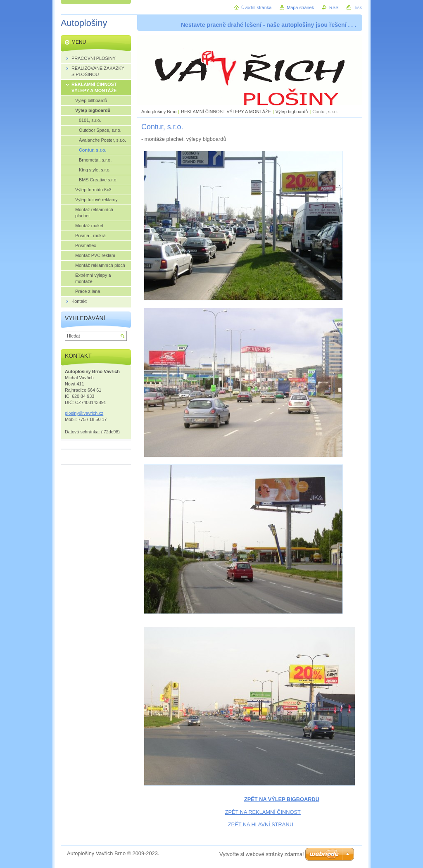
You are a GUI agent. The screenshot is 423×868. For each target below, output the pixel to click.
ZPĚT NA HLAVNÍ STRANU (261, 824)
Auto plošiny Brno (159, 112)
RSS (334, 7)
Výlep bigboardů (292, 112)
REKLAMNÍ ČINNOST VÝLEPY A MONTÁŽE (226, 112)
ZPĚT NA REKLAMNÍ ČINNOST (263, 812)
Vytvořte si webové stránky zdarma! (262, 854)
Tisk (358, 7)
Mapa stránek (300, 7)
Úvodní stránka (256, 7)
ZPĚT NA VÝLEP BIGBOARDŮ (282, 799)
